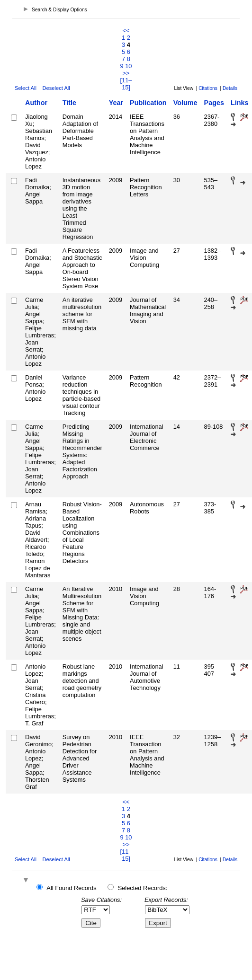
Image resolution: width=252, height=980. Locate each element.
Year (116, 103)
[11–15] (126, 84)
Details (230, 88)
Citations (208, 88)
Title (69, 103)
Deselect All (56, 88)
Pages (214, 103)
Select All (26, 88)
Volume (185, 103)
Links (240, 103)
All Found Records (71, 888)
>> (126, 73)
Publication (148, 103)
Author (36, 103)
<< (126, 31)
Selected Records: (143, 888)
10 (128, 66)
